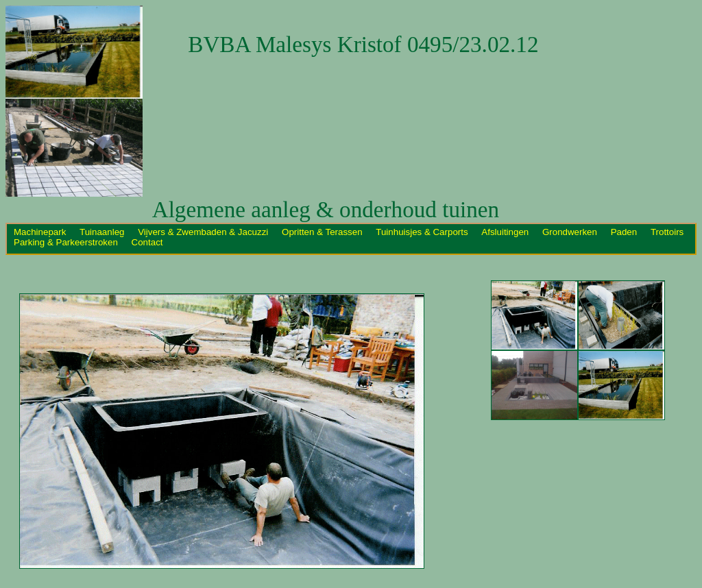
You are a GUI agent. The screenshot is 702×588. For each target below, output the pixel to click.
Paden (625, 232)
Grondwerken (571, 232)
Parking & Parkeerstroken (67, 242)
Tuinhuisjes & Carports (423, 232)
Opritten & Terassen (323, 232)
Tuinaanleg (103, 232)
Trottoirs (667, 232)
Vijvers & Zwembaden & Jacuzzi (204, 232)
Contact (147, 242)
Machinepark (41, 232)
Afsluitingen (506, 232)
